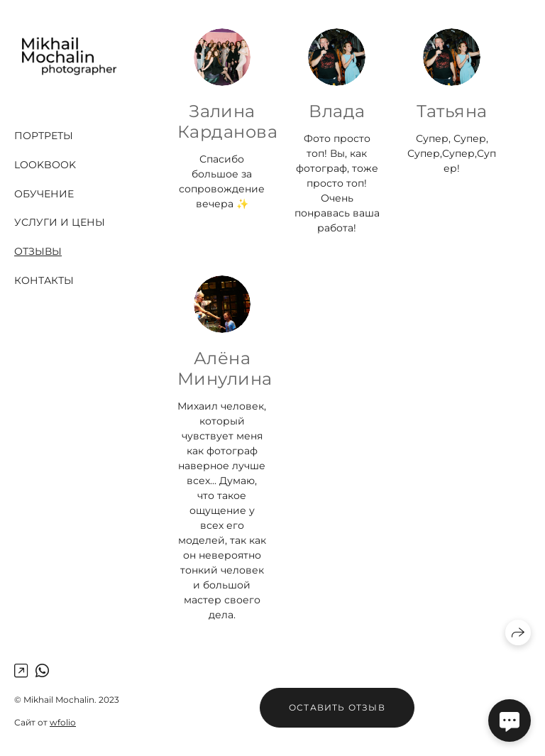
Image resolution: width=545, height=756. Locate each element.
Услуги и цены (60, 222)
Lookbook (45, 165)
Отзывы (38, 251)
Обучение (44, 194)
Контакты (44, 280)
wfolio (63, 722)
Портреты (44, 136)
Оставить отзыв (337, 707)
